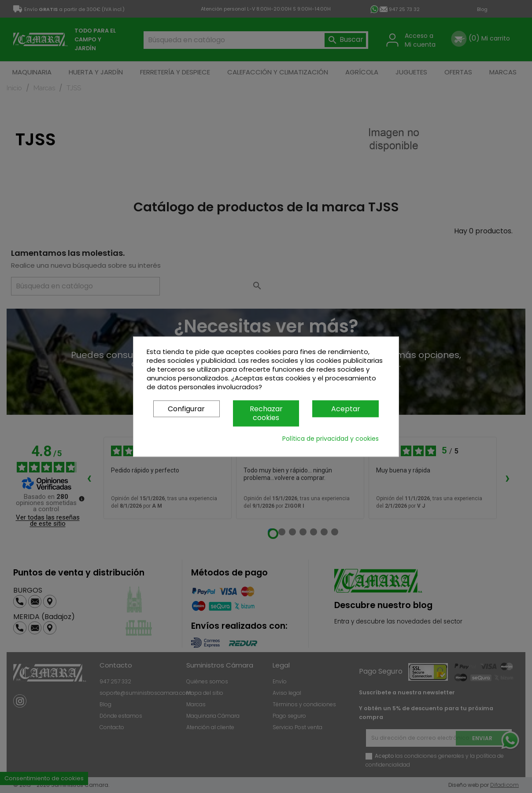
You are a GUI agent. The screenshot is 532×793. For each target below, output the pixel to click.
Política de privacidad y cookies (331, 439)
